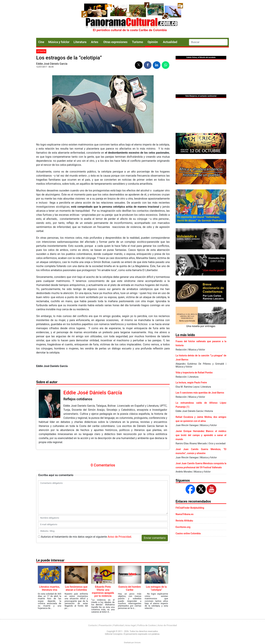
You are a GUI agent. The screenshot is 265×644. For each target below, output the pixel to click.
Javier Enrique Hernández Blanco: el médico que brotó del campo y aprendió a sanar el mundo (201, 435)
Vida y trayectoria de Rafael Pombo (194, 373)
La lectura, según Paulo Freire (191, 383)
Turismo (137, 42)
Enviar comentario (155, 538)
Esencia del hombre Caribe (130, 588)
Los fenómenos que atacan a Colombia (76, 588)
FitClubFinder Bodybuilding (190, 508)
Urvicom (137, 643)
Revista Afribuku (184, 521)
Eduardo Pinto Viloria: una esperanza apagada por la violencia (103, 591)
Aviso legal (130, 625)
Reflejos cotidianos (78, 399)
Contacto (93, 625)
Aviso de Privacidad (119, 537)
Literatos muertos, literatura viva (50, 588)
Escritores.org (183, 527)
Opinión (41, 51)
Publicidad (118, 625)
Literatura (80, 42)
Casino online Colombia (188, 533)
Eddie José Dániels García (52, 64)
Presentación (105, 625)
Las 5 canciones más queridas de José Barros (200, 393)
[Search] (208, 42)
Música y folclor (59, 42)
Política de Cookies (147, 625)
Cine (41, 42)
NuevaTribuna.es (185, 514)
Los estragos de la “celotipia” (156, 588)
